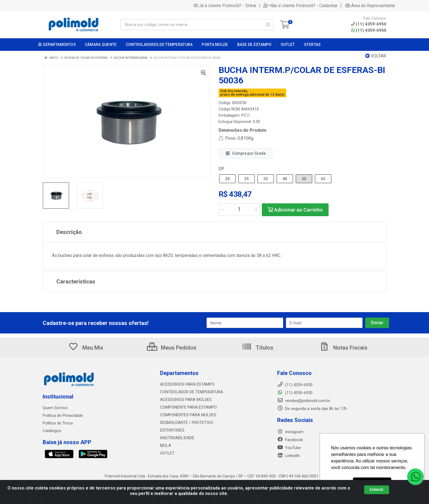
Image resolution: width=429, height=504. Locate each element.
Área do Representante (370, 5)
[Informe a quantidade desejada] (239, 210)
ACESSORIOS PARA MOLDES (186, 400)
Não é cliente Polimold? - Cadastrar (300, 5)
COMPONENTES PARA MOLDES (188, 415)
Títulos (258, 348)
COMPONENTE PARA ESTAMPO (188, 407)
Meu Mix (86, 348)
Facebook (290, 440)
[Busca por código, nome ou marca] (192, 25)
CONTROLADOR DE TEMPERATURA (192, 392)
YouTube (289, 448)
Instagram (290, 432)
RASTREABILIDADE (177, 438)
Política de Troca (58, 423)
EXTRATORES (172, 430)
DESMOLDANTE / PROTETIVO (187, 423)
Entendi (377, 492)
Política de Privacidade (63, 415)
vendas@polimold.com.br (304, 401)
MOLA (166, 446)
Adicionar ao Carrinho (295, 210)
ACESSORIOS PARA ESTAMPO (187, 384)
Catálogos (52, 431)
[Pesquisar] (268, 25)
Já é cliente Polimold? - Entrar (225, 5)
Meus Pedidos (172, 348)
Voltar (376, 56)
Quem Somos (55, 408)
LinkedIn (289, 456)
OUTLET (167, 453)
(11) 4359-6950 (369, 30)
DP (221, 169)
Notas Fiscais (343, 348)
